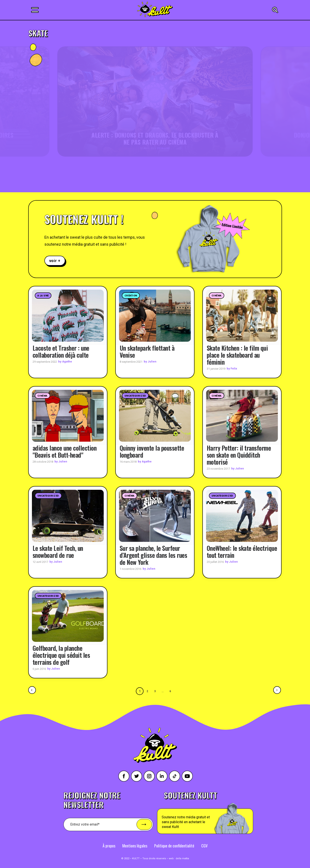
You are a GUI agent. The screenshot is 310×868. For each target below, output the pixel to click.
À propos (109, 845)
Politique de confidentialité (174, 845)
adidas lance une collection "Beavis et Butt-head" (65, 451)
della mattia (182, 858)
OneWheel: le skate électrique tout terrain (242, 551)
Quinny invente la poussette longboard (152, 451)
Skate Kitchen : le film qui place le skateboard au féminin (237, 355)
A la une (43, 296)
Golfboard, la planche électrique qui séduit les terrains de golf (61, 655)
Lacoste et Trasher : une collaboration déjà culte (61, 351)
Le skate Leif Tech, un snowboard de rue (58, 551)
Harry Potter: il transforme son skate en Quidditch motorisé (239, 455)
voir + (55, 261)
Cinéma (217, 296)
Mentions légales (135, 845)
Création (131, 296)
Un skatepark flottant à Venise (147, 351)
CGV (204, 845)
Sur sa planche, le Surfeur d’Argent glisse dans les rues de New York (153, 555)
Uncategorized (135, 396)
